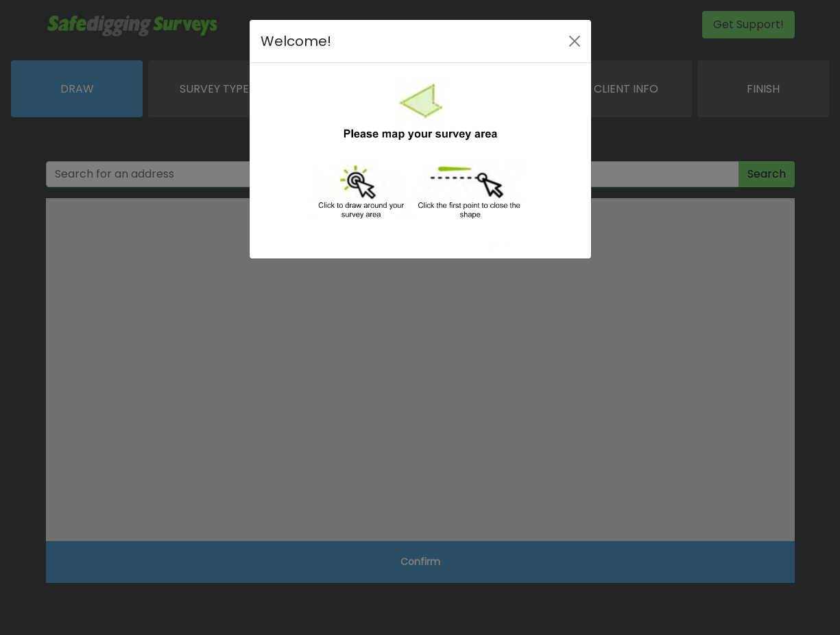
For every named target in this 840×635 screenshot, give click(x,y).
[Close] (575, 41)
